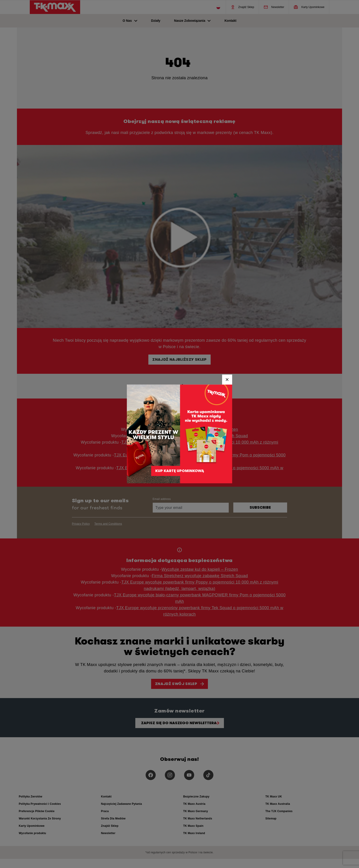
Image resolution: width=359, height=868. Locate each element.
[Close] (227, 379)
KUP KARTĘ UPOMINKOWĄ (180, 469)
